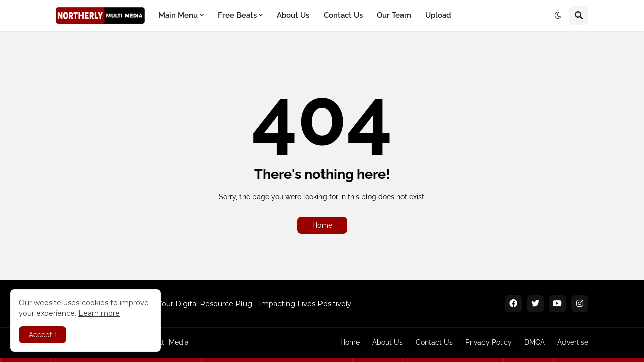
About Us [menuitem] (293, 15)
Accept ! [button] (43, 335)
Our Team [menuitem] (394, 15)
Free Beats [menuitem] (237, 15)
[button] (558, 16)
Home (322, 225)
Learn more (99, 313)
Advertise (573, 342)
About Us (388, 342)
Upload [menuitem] (438, 15)
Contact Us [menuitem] (343, 15)
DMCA (535, 342)
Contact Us (434, 342)
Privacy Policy (489, 342)
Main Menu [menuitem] (178, 15)
